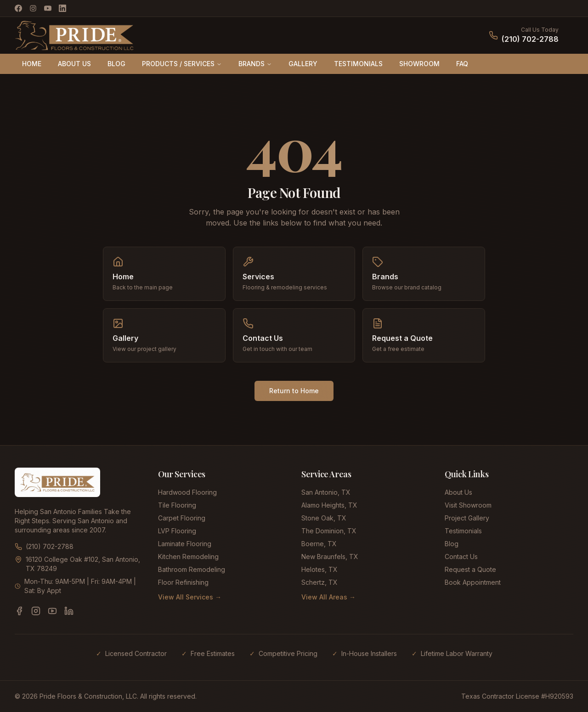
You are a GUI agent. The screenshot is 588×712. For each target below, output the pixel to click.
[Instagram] (33, 8)
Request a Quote (470, 569)
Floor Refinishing (183, 582)
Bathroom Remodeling (192, 569)
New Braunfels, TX (330, 557)
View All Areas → (328, 597)
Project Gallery (467, 518)
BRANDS (255, 64)
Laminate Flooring (185, 544)
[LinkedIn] (62, 8)
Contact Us (461, 557)
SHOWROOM (419, 64)
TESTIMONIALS (358, 64)
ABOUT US (74, 64)
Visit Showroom (468, 505)
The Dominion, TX (329, 531)
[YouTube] (48, 8)
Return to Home (294, 391)
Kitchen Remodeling (188, 557)
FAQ (462, 64)
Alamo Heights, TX (329, 505)
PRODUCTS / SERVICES (182, 64)
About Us (458, 492)
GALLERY (303, 64)
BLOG (116, 64)
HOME (32, 64)
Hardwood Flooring (187, 492)
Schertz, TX (319, 582)
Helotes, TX (319, 569)
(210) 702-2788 (530, 39)
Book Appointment (473, 582)
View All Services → (190, 597)
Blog (452, 544)
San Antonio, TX (326, 492)
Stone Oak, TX (324, 518)
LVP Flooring (177, 531)
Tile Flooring (177, 505)
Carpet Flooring (182, 518)
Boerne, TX (319, 544)
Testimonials (463, 531)
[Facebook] (18, 8)
